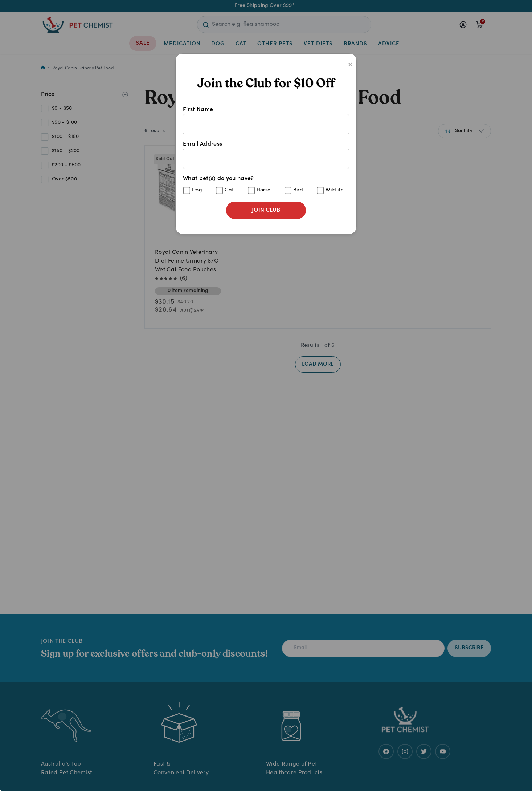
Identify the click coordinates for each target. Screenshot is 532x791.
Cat (229, 190)
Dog (197, 190)
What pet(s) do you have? (266, 185)
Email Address (266, 155)
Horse (264, 190)
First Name (266, 121)
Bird (298, 190)
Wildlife (335, 190)
